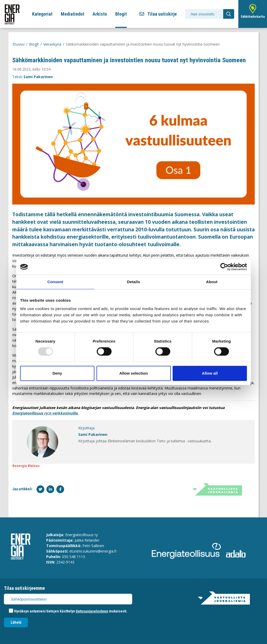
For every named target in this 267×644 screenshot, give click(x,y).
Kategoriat (42, 14)
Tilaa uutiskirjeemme (24, 588)
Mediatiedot (72, 14)
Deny (57, 373)
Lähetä (16, 622)
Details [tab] (133, 282)
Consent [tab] (55, 282)
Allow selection (133, 373)
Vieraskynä (52, 44)
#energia (20, 466)
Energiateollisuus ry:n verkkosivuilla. (45, 413)
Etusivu (19, 44)
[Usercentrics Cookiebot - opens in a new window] (224, 267)
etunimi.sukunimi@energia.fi (93, 551)
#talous (34, 466)
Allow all (210, 373)
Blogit (121, 14)
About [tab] (212, 282)
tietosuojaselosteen (92, 611)
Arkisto (100, 14)
